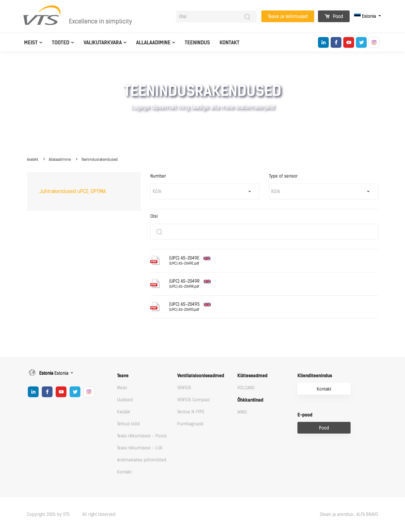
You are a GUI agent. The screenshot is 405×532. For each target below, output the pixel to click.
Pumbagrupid (190, 424)
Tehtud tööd (128, 424)
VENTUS (184, 388)
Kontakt (230, 43)
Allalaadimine (153, 43)
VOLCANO (246, 388)
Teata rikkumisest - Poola (142, 436)
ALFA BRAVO (367, 514)
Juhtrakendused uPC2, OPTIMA (73, 191)
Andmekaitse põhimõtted (142, 460)
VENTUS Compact (193, 400)
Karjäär (124, 412)
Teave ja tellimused (288, 16)
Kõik (157, 191)
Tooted (61, 43)
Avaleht (33, 160)
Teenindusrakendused (100, 160)
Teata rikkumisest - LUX (140, 448)
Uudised (125, 400)
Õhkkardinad (250, 400)
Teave (123, 376)
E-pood (305, 415)
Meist (31, 43)
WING (242, 412)
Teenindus (197, 43)
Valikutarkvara (103, 43)
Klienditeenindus (315, 376)
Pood (334, 16)
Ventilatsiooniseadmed (201, 376)
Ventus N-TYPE (191, 412)
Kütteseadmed (252, 376)
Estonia (366, 16)
